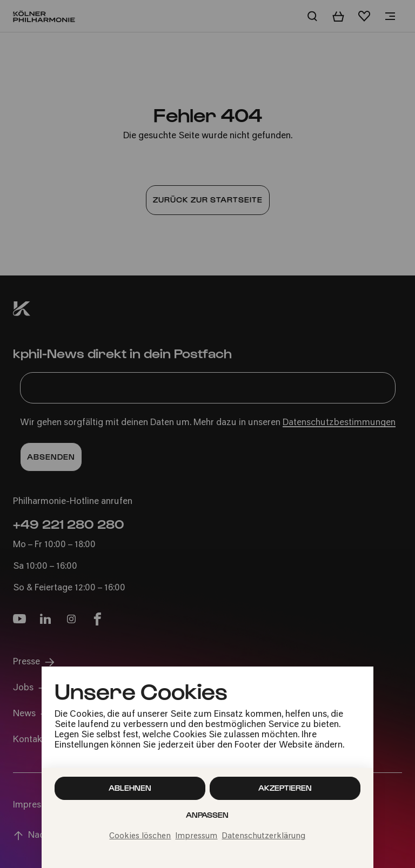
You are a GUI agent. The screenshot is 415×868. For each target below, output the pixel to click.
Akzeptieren (285, 788)
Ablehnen (130, 788)
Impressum (196, 836)
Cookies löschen (140, 836)
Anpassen (207, 815)
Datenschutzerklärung (263, 836)
